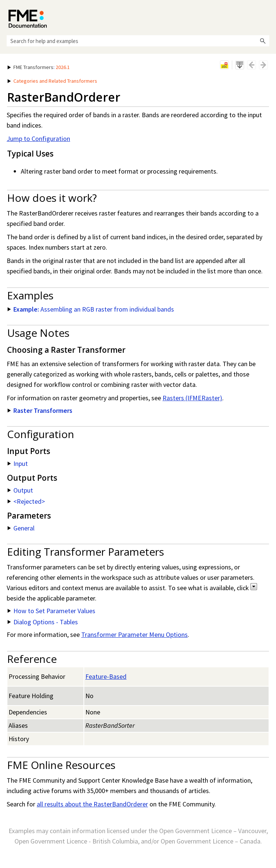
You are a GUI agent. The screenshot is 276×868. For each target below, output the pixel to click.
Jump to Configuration (38, 139)
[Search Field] (138, 41)
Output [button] (20, 490)
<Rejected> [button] (26, 501)
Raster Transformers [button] (40, 410)
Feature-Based (106, 676)
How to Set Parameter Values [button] (51, 611)
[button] (263, 41)
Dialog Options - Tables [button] (43, 622)
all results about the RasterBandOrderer (92, 804)
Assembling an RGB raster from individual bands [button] (91, 309)
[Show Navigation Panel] (265, 17)
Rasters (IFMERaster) (192, 398)
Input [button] (18, 463)
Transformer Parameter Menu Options (134, 634)
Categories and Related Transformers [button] (52, 81)
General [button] (21, 528)
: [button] (39, 67)
